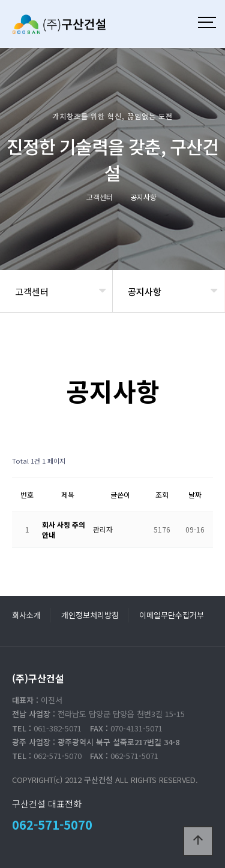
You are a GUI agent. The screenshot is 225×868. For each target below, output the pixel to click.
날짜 (195, 495)
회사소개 (26, 615)
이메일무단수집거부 (172, 615)
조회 (162, 495)
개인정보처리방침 (90, 615)
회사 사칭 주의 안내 (64, 530)
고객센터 (32, 291)
